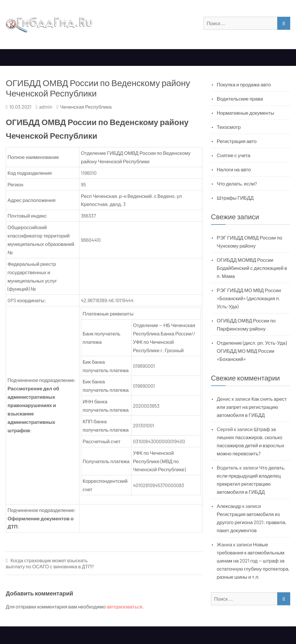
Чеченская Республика (86, 107)
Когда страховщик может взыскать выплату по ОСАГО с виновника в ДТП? (50, 563)
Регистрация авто (237, 141)
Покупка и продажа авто (244, 84)
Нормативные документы (246, 113)
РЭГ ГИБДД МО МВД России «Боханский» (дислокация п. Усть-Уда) (249, 298)
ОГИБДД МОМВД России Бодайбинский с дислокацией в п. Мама (252, 268)
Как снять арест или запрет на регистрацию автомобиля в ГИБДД (252, 407)
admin (46, 107)
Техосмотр (229, 127)
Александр (229, 506)
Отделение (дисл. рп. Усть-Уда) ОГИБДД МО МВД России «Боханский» (252, 351)
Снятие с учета (234, 155)
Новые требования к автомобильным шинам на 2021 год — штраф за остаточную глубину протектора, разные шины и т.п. (253, 561)
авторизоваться (124, 606)
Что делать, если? (237, 183)
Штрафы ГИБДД (235, 198)
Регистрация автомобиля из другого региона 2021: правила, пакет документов (252, 522)
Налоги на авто (234, 169)
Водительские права (240, 99)
